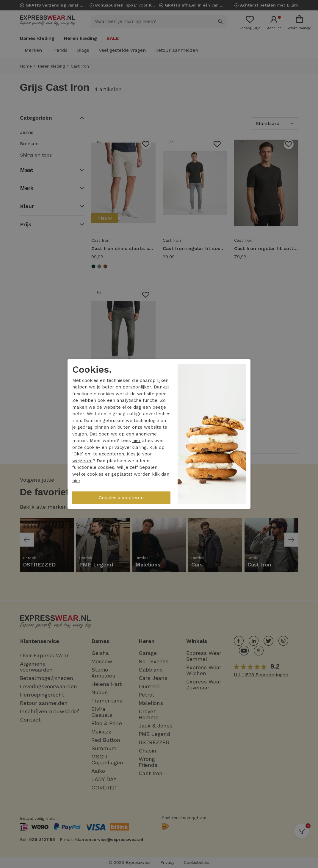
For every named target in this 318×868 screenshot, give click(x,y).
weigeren (82, 461)
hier (137, 441)
